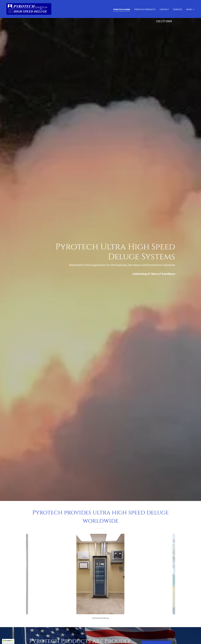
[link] (29, 9)
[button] (190, 9)
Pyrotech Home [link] (122, 9)
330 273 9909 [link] (164, 21)
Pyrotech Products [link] (145, 9)
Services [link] (178, 9)
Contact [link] (164, 9)
